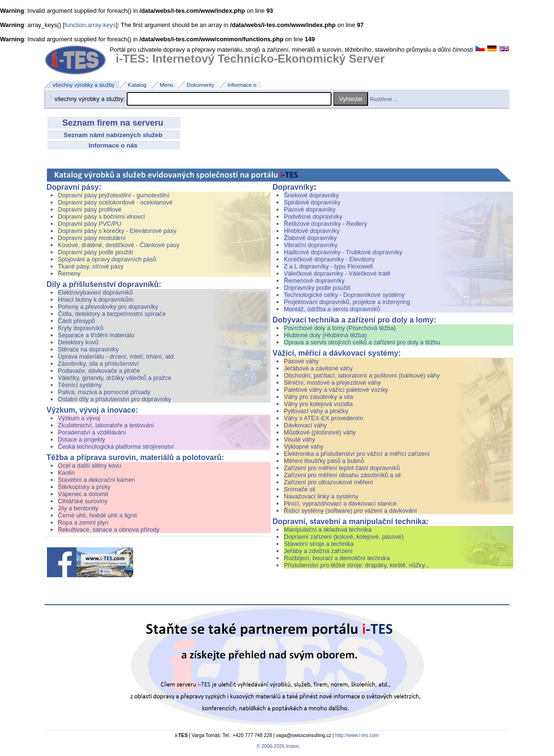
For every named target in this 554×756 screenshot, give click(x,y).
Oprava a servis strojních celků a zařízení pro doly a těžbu (362, 342)
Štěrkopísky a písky (84, 487)
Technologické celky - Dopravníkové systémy (344, 295)
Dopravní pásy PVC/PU (90, 224)
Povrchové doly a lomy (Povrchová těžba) (340, 328)
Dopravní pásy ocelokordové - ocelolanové (115, 202)
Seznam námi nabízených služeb (114, 135)
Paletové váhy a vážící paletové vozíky (336, 390)
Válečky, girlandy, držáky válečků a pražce (115, 378)
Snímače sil (299, 489)
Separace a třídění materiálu (96, 335)
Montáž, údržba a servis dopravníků (332, 309)
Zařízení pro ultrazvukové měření (328, 482)
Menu (167, 85)
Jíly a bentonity (78, 508)
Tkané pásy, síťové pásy (91, 266)
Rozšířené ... (384, 99)
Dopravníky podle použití (317, 288)
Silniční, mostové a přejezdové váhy (332, 383)
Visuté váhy (299, 439)
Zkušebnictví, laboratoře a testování (106, 425)
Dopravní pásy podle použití (96, 252)
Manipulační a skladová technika (328, 530)
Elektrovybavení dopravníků (164, 292)
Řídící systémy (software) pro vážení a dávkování (350, 511)
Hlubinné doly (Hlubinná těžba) (325, 335)
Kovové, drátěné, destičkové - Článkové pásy (119, 245)
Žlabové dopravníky (310, 238)
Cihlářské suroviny (83, 501)
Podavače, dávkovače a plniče (99, 371)
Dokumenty (200, 85)
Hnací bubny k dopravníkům (96, 300)
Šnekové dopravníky (398, 195)
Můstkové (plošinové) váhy (320, 432)
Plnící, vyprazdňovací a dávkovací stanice (340, 503)
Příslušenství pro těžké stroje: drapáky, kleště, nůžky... (356, 565)
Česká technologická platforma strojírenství (116, 447)
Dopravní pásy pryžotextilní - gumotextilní (114, 195)
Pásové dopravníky (309, 209)
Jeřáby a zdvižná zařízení (318, 551)
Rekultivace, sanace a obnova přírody (109, 530)
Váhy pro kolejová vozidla (318, 404)
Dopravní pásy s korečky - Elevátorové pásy (117, 231)
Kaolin (66, 473)
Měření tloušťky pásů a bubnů (324, 461)
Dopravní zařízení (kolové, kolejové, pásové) (344, 537)
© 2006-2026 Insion (277, 746)
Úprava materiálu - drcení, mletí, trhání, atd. (117, 356)
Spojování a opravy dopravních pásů (107, 259)
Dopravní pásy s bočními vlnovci (102, 217)
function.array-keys (90, 25)
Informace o (242, 85)
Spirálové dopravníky (312, 202)
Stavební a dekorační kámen (97, 480)
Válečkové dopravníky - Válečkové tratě (337, 273)
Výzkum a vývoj (164, 418)
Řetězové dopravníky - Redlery (325, 224)
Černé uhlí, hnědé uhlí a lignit (97, 515)
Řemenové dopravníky (314, 281)
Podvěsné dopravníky (313, 217)
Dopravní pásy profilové (90, 209)
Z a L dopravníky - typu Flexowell (328, 266)
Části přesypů (76, 321)
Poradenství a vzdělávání (92, 432)
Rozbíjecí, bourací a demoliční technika (337, 558)
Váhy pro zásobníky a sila (318, 397)
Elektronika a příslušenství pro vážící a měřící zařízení (356, 454)
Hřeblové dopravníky (311, 231)
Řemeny (69, 273)
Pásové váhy (301, 361)
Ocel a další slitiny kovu (90, 466)
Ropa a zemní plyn (83, 522)
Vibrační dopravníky (310, 245)
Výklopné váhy (303, 447)
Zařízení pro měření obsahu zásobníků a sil (342, 475)
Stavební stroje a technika (319, 544)
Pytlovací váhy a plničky (316, 411)
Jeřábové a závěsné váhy (319, 368)
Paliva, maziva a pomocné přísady (104, 392)
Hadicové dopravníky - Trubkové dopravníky (343, 252)
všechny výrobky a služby (84, 85)
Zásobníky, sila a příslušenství (98, 364)
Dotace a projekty (82, 439)
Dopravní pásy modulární (92, 238)
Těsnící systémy (80, 385)
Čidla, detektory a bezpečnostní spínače (112, 314)
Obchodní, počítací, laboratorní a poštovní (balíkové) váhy (362, 375)
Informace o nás (114, 145)
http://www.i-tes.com (357, 735)
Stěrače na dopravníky (88, 349)
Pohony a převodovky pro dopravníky (108, 307)
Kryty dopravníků (81, 328)
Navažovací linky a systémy (321, 496)
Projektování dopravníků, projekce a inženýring (347, 302)
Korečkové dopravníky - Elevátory (329, 259)
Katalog (137, 85)
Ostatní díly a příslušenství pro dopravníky (115, 399)
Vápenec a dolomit (83, 494)
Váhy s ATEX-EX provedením (323, 418)
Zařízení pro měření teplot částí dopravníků (342, 468)
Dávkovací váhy (305, 425)
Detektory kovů (78, 342)
